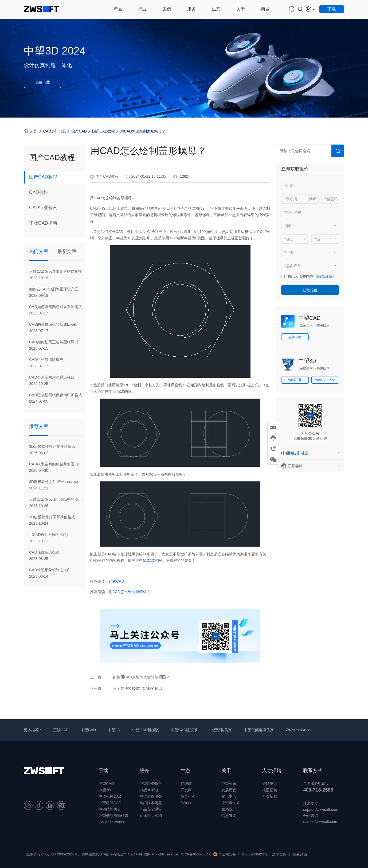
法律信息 (279, 854)
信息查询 (229, 816)
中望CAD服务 (151, 784)
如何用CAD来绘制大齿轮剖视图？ (141, 677)
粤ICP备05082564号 (196, 854)
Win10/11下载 (325, 380)
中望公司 (229, 784)
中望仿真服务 (151, 796)
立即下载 (295, 337)
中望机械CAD (110, 796)
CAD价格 (39, 193)
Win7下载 (295, 380)
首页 (30, 131)
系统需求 (306, 326)
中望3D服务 (149, 790)
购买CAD (116, 581)
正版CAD (61, 730)
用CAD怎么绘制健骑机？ (130, 592)
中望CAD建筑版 (184, 730)
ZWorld (187, 803)
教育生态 (188, 796)
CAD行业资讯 (44, 208)
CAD (98, 198)
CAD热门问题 (55, 131)
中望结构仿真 (221, 730)
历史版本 (323, 326)
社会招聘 (270, 796)
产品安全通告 (151, 809)
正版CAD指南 (44, 224)
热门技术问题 (151, 803)
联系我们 (229, 809)
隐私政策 (300, 854)
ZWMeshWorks (298, 730)
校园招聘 (270, 790)
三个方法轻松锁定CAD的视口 (138, 688)
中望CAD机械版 (146, 730)
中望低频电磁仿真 (259, 730)
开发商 (186, 790)
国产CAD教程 (104, 131)
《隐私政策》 (325, 276)
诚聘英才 (270, 784)
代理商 (186, 784)
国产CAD (79, 131)
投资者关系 (231, 803)
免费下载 (42, 82)
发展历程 (229, 790)
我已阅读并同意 (300, 276)
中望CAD (147, 560)
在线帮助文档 (151, 816)
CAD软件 (143, 854)
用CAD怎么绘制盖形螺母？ (143, 131)
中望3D (307, 361)
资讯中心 (229, 796)
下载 (103, 770)
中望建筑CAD (110, 803)
